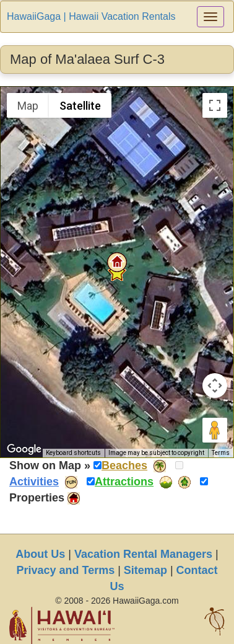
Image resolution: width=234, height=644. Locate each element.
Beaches (124, 465)
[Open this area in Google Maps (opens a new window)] (24, 449)
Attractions (124, 482)
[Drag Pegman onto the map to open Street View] (215, 430)
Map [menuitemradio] (28, 106)
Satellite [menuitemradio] (80, 106)
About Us (40, 554)
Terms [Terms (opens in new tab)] (221, 453)
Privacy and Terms (65, 570)
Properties (37, 498)
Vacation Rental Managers (143, 554)
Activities (34, 482)
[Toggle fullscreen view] (215, 105)
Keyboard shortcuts (73, 453)
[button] (117, 262)
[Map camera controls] (215, 386)
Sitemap (145, 570)
